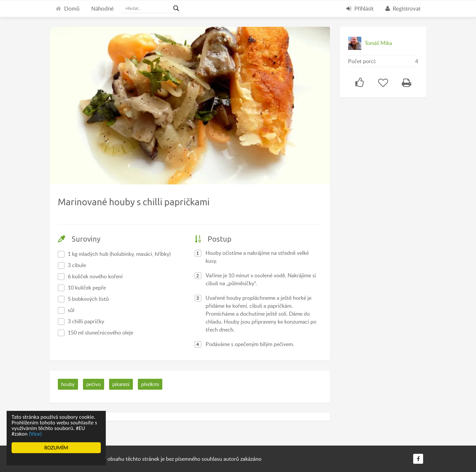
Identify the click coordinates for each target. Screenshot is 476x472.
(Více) (35, 434)
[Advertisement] (389, 207)
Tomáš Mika (378, 43)
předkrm (150, 384)
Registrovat (403, 8)
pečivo (94, 384)
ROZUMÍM (56, 448)
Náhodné (102, 8)
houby (68, 384)
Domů (67, 8)
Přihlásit (360, 8)
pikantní (121, 384)
